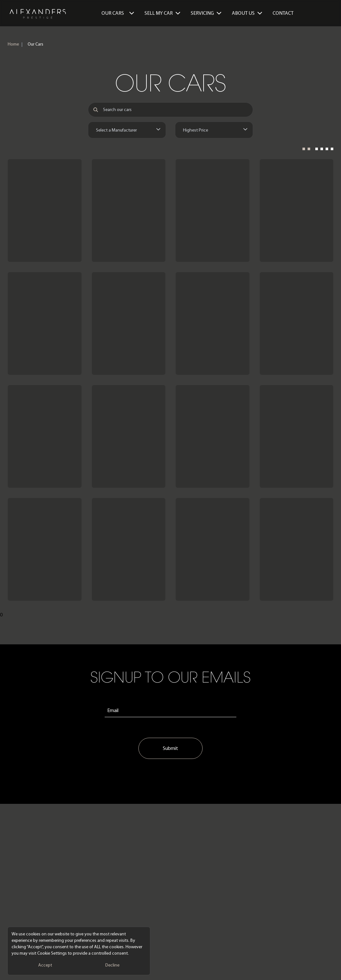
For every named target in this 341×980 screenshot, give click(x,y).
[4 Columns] (324, 151)
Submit (170, 748)
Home (13, 44)
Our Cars (118, 13)
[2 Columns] (306, 151)
